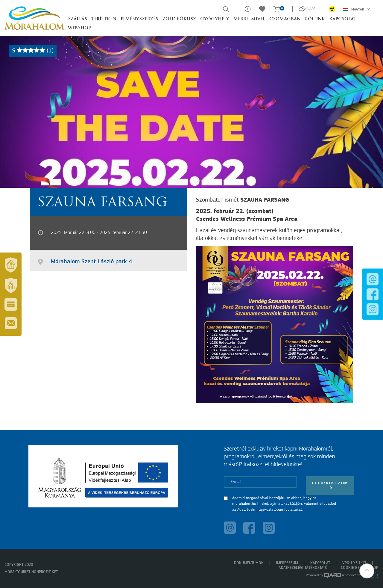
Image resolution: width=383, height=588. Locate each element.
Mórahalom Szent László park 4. (92, 262)
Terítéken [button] (104, 19)
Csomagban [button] (285, 19)
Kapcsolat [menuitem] (320, 563)
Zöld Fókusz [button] (179, 19)
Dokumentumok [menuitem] (249, 563)
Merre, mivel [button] (249, 19)
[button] (367, 572)
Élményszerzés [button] (139, 19)
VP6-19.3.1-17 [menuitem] (354, 563)
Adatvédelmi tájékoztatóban (260, 510)
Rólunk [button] (315, 19)
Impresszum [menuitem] (287, 563)
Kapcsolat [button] (343, 19)
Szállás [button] (77, 19)
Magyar (357, 9)
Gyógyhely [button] (215, 19)
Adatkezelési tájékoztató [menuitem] (303, 568)
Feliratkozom (330, 485)
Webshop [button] (79, 28)
